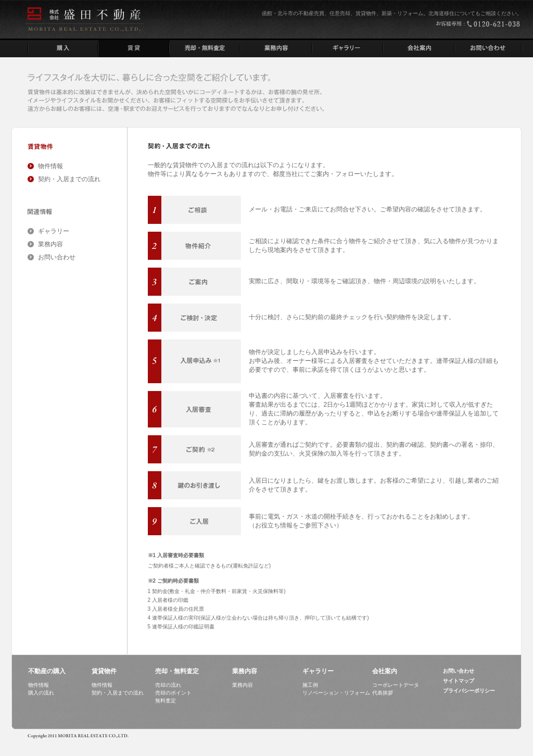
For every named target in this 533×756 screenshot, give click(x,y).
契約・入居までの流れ (69, 179)
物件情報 (50, 166)
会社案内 (385, 671)
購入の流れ (41, 693)
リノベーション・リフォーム (336, 693)
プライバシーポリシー (469, 691)
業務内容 (50, 244)
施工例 (310, 685)
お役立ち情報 (274, 525)
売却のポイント (173, 693)
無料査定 (166, 701)
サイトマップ (459, 681)
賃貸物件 (104, 671)
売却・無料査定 (177, 671)
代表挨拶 (383, 693)
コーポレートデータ (396, 685)
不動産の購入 (47, 671)
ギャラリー (54, 231)
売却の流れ (168, 685)
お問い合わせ (57, 257)
